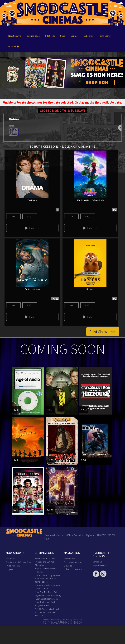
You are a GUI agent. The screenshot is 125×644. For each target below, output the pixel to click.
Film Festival (105, 36)
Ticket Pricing (69, 559)
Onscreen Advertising (73, 562)
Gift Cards (50, 36)
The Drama (11, 559)
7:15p (30, 216)
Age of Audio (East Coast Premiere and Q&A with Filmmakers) (45, 562)
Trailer (32, 228)
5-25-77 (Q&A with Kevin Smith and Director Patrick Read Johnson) (48, 612)
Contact (75, 36)
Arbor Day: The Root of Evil (46, 592)
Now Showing (15, 36)
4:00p (13, 216)
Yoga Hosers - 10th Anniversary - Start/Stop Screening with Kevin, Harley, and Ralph (48, 599)
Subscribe (89, 36)
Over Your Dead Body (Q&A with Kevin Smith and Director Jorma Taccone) (48, 578)
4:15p (71, 216)
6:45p (30, 305)
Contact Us (97, 562)
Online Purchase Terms (74, 569)
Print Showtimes (103, 332)
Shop (63, 36)
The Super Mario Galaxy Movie (19, 562)
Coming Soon (33, 36)
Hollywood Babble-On (44, 605)
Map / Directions (100, 565)
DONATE (14, 46)
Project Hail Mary (13, 566)
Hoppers (9, 569)
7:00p (88, 216)
